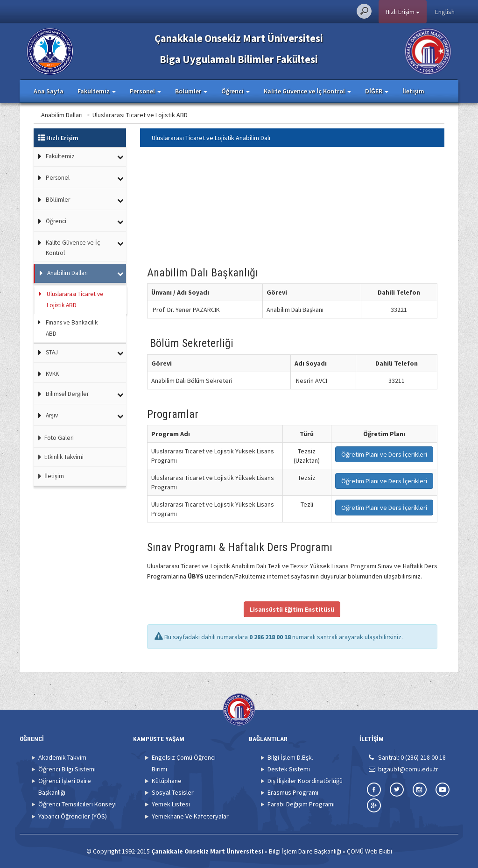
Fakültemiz (60, 156)
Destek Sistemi (289, 769)
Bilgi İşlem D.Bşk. (290, 757)
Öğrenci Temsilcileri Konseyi (77, 804)
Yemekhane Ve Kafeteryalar (190, 816)
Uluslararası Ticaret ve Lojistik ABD (177, 115)
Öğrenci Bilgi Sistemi (67, 769)
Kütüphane (167, 781)
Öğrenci (56, 221)
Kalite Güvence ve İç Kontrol (73, 248)
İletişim (413, 91)
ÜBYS (196, 576)
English (445, 12)
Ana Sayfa (49, 91)
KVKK (52, 374)
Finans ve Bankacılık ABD (72, 328)
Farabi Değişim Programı (301, 804)
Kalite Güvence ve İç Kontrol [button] (307, 91)
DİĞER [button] (377, 91)
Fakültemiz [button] (97, 91)
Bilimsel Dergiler (67, 394)
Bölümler (58, 200)
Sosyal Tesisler (173, 792)
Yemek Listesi (171, 804)
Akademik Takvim (62, 757)
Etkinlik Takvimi (59, 457)
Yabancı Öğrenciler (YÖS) (73, 816)
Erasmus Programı (293, 792)
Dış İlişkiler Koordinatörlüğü (305, 781)
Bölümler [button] (191, 91)
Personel (58, 178)
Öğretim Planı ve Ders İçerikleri (384, 454)
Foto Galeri (54, 438)
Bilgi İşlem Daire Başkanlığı (305, 851)
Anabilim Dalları (99, 115)
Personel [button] (145, 91)
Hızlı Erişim (403, 12)
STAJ (52, 352)
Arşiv (52, 415)
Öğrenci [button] (235, 91)
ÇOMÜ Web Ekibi (369, 851)
